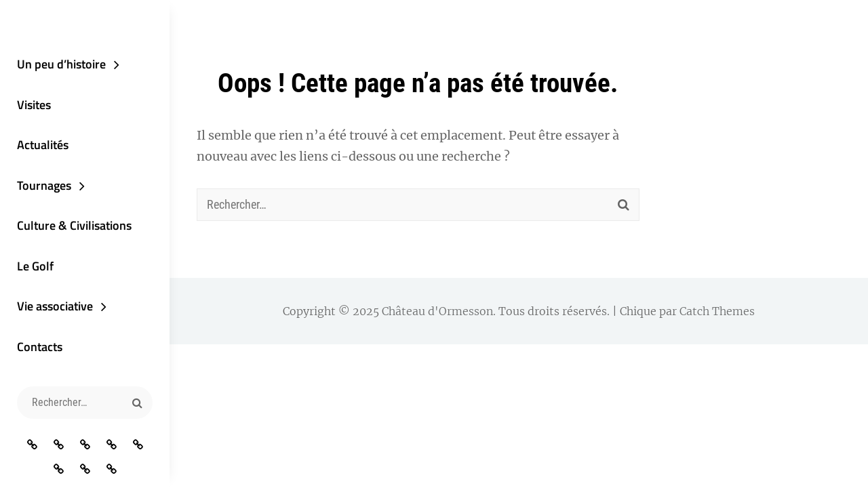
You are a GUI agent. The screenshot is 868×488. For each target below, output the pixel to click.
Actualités (43, 145)
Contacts (40, 347)
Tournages (44, 185)
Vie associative (55, 306)
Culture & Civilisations (74, 225)
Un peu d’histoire (61, 64)
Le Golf (35, 266)
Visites (34, 105)
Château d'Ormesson (437, 311)
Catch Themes (717, 311)
